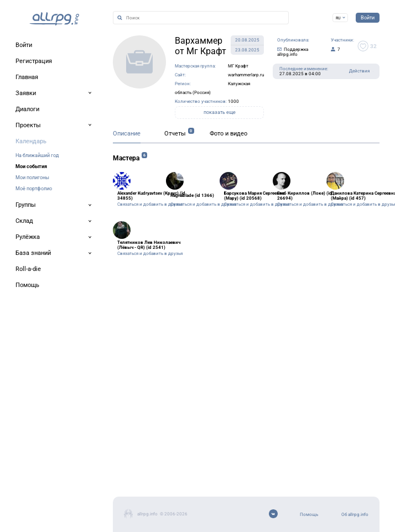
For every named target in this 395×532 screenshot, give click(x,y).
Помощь (309, 515)
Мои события (31, 166)
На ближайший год (37, 155)
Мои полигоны (32, 177)
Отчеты (175, 134)
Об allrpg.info (355, 515)
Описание (127, 134)
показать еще (220, 112)
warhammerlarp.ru (246, 75)
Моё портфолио (34, 188)
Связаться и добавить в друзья (150, 204)
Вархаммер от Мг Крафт (201, 46)
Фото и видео (228, 134)
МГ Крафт (238, 66)
